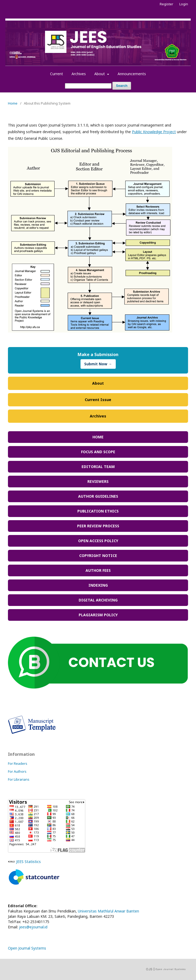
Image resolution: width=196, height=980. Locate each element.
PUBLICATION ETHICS (98, 511)
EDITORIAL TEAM (98, 467)
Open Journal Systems (27, 948)
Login (184, 4)
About (100, 74)
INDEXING (98, 585)
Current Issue (98, 400)
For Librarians (19, 779)
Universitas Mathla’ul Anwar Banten (108, 911)
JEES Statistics (28, 862)
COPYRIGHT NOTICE (98, 556)
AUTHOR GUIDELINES (98, 496)
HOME (98, 437)
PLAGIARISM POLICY (98, 615)
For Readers (18, 763)
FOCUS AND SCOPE (98, 452)
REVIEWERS (98, 481)
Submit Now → (98, 364)
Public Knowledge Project (154, 132)
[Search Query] (88, 86)
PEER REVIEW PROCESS (98, 526)
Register (166, 4)
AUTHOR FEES (98, 570)
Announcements (132, 74)
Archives (79, 74)
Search (122, 86)
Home (13, 103)
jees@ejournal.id (33, 927)
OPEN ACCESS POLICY (98, 541)
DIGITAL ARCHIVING (98, 600)
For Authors (17, 771)
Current (57, 74)
